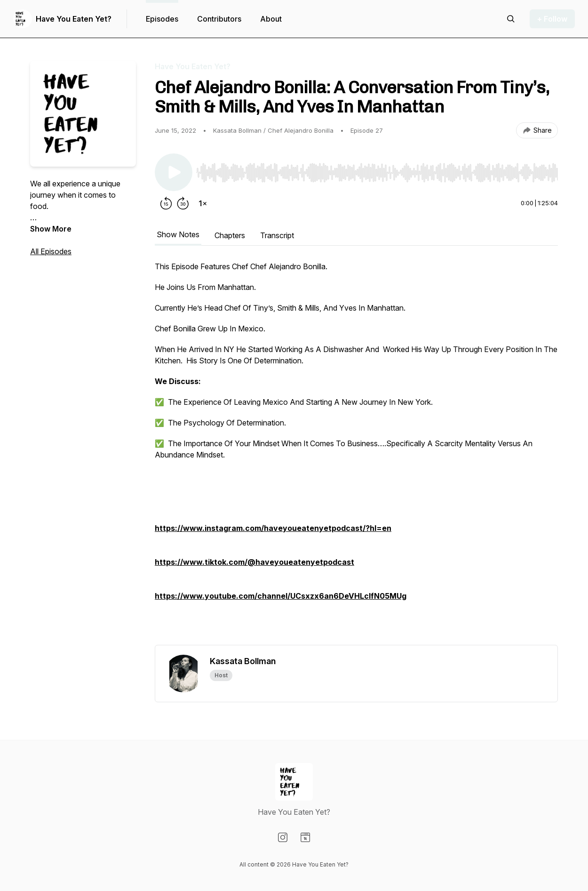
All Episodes (51, 251)
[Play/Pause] (174, 172)
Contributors (219, 19)
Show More (51, 229)
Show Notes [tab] (178, 234)
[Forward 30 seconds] (183, 203)
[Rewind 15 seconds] (166, 203)
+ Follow (552, 19)
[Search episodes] (511, 19)
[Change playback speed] (203, 203)
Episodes (162, 19)
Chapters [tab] (230, 235)
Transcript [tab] (277, 235)
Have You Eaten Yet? (74, 19)
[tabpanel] (356, 453)
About (271, 19)
